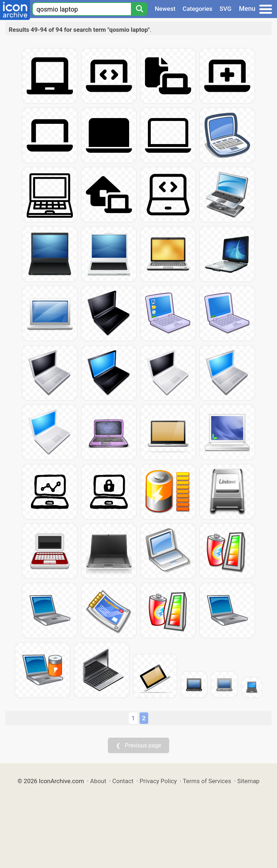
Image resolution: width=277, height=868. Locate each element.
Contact (123, 781)
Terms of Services (207, 781)
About (98, 781)
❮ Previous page (138, 745)
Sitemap (249, 781)
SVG (226, 9)
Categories (197, 9)
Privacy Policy (158, 781)
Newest (165, 9)
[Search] (139, 9)
